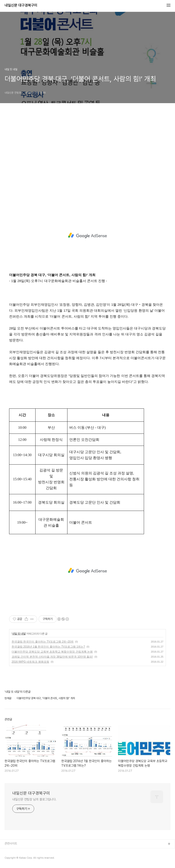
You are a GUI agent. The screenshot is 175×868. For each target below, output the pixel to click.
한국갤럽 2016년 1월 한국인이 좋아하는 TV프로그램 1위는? (48, 647)
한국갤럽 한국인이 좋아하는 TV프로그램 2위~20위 (43, 642)
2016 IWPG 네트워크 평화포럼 (30, 662)
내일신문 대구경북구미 (21, 5)
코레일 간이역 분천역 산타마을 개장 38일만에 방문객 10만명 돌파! (52, 657)
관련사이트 (11, 843)
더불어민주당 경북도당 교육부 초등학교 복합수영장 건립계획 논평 (52, 652)
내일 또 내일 (19, 634)
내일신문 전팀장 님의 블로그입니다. (34, 799)
